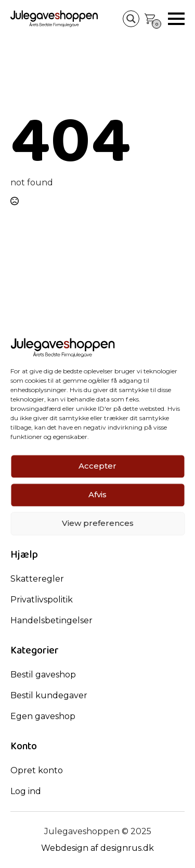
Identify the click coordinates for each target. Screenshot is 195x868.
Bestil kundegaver (49, 695)
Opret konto (37, 770)
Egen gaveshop (43, 716)
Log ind (26, 791)
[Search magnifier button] (131, 19)
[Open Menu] (176, 19)
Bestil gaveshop (43, 675)
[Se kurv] (150, 19)
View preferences (98, 524)
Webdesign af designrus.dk (97, 848)
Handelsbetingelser (51, 620)
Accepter (97, 466)
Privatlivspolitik (42, 600)
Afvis (97, 495)
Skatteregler (37, 579)
